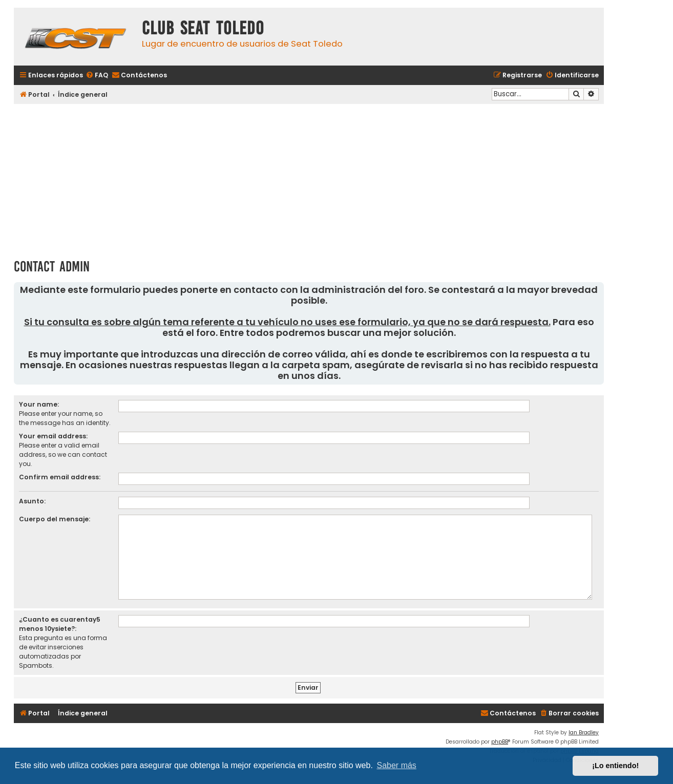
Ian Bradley (584, 733)
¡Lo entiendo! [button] (615, 766)
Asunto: (32, 501)
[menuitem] (97, 76)
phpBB (500, 742)
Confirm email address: (60, 477)
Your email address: (53, 436)
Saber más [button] (397, 765)
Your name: (39, 404)
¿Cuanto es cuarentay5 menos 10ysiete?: (60, 624)
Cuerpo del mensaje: (55, 519)
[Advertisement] (309, 178)
